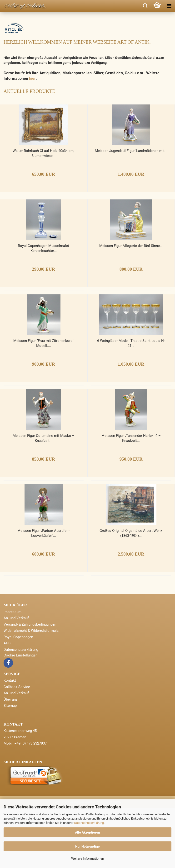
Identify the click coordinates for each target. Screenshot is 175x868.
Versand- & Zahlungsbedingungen (30, 684)
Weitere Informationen (88, 859)
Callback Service (17, 746)
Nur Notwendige (87, 846)
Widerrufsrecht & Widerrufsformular (32, 690)
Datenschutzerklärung (89, 823)
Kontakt (10, 740)
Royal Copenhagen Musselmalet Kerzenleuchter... (43, 308)
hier (32, 138)
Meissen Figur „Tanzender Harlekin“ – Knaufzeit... (131, 498)
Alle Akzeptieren (87, 832)
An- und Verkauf (16, 678)
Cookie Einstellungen (20, 715)
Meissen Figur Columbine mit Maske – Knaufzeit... (43, 498)
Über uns (11, 759)
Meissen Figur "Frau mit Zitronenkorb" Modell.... (43, 403)
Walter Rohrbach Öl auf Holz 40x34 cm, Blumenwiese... (43, 213)
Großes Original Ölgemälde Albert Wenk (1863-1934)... (131, 593)
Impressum (12, 671)
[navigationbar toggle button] (169, 6)
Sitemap (10, 765)
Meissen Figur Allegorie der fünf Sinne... (131, 305)
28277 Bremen (15, 797)
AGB (7, 703)
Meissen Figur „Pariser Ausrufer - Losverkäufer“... (43, 593)
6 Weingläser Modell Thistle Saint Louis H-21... (131, 403)
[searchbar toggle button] (145, 6)
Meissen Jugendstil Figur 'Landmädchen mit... (131, 210)
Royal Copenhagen (18, 697)
